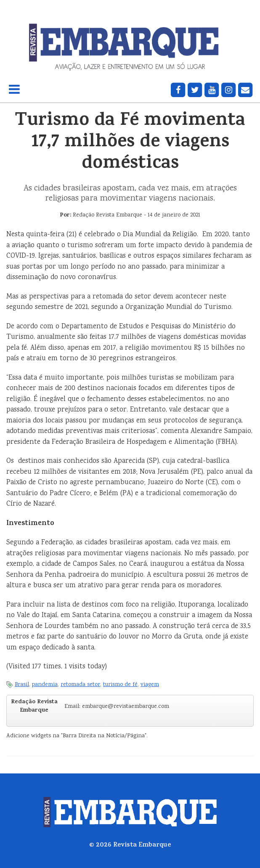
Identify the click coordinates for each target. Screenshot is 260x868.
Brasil (22, 685)
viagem (150, 685)
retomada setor (80, 685)
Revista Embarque (142, 845)
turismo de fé (120, 685)
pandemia (45, 685)
